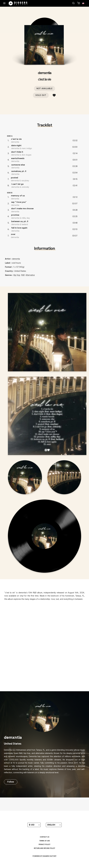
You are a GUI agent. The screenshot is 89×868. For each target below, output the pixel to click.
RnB (23, 275)
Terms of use (45, 841)
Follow (11, 782)
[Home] (18, 3)
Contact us (45, 837)
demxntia (45, 73)
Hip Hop (17, 275)
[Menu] (4, 3)
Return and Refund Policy (44, 848)
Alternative (30, 275)
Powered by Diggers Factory (44, 856)
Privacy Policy (44, 844)
